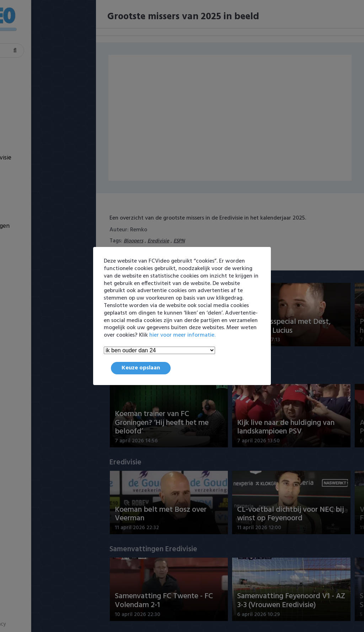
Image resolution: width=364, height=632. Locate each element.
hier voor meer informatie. (182, 335)
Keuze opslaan (141, 368)
